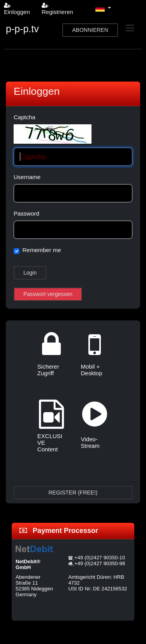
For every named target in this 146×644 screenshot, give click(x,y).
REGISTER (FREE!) (73, 493)
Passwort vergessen (48, 294)
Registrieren (57, 9)
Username (27, 177)
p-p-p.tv (22, 29)
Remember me (42, 250)
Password (26, 213)
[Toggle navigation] (130, 28)
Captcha (25, 117)
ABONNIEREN (90, 30)
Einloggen (17, 9)
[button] (103, 9)
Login (30, 273)
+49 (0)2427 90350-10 (100, 558)
